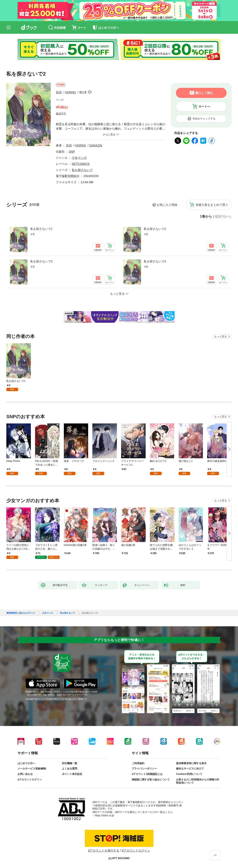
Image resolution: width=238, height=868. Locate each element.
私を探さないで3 (41, 261)
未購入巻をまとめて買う (212, 205)
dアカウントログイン (30, 780)
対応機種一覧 (70, 763)
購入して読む (204, 93)
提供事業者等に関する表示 (191, 763)
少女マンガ (79, 158)
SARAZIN (96, 145)
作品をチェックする (204, 119)
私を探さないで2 (155, 229)
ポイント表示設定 (72, 774)
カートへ (204, 106)
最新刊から (223, 217)
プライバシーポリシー (144, 769)
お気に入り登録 (167, 205)
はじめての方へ (26, 763)
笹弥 (59, 92)
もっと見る (220, 336)
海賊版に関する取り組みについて (151, 780)
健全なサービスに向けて (190, 769)
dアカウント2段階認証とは (147, 774)
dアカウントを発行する (104, 850)
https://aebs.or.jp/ (105, 815)
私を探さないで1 (41, 229)
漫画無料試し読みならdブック (21, 613)
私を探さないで (82, 170)
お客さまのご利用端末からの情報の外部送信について (198, 781)
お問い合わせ (25, 774)
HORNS (70, 92)
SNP (72, 152)
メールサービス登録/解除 (32, 769)
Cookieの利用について (189, 774)
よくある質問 (70, 769)
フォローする (90, 92)
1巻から (206, 217)
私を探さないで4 (155, 261)
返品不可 (61, 114)
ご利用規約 (138, 763)
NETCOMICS (81, 164)
